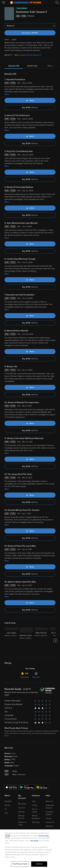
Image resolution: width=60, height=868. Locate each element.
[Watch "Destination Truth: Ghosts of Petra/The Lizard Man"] (30, 567)
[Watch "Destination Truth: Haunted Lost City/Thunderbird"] (30, 316)
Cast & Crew (32, 66)
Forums (49, 818)
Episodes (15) (14, 66)
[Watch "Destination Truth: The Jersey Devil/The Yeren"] (30, 495)
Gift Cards (36, 822)
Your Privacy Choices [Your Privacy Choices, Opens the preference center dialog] (20, 864)
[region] (30, 849)
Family (35, 805)
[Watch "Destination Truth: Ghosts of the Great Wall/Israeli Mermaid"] (30, 459)
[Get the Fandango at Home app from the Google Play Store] (27, 787)
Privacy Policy (44, 836)
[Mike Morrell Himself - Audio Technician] (41, 641)
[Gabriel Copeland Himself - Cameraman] (26, 641)
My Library (22, 804)
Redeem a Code (22, 823)
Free (6, 813)
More (7, 94)
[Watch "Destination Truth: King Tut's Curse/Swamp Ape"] (30, 172)
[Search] (57, 3)
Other (14, 753)
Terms (7, 836)
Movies (7, 805)
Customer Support (49, 813)
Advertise (49, 826)
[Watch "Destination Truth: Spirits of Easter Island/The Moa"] (30, 603)
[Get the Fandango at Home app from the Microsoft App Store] (42, 787)
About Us (49, 801)
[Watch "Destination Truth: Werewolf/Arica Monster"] (30, 352)
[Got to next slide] (55, 641)
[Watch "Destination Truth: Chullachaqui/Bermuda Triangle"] (30, 280)
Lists (34, 801)
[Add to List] (54, 16)
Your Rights (34, 841)
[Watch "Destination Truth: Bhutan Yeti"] (30, 387)
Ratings (51, 66)
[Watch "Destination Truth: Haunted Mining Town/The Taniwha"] (30, 531)
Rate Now (36, 677)
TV (6, 809)
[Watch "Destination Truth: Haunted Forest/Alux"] (30, 100)
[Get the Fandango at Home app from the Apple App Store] (12, 787)
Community (25, 677)
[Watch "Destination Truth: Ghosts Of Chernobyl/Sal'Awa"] (30, 208)
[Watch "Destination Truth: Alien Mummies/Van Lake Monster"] (30, 244)
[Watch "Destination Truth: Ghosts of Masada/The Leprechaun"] (30, 423)
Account (22, 808)
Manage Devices (21, 817)
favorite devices (34, 55)
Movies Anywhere (36, 817)
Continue (39, 864)
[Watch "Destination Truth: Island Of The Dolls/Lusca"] (30, 136)
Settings (21, 812)
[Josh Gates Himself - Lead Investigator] (11, 641)
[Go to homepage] (26, 3)
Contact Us (50, 822)
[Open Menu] (4, 3)
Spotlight (8, 801)
